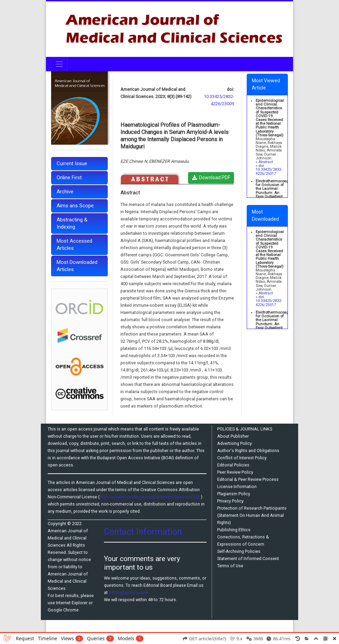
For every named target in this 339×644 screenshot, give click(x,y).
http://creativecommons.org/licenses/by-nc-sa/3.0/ (150, 497)
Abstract (266, 162)
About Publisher (233, 436)
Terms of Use (230, 566)
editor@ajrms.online (128, 592)
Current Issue (72, 163)
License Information (237, 487)
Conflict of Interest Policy (242, 458)
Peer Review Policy (235, 472)
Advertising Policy (235, 443)
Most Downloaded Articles (77, 266)
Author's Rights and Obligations (248, 451)
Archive (65, 192)
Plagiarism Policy (234, 494)
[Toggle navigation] (59, 64)
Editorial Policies (233, 465)
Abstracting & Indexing (72, 223)
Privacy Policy (230, 501)
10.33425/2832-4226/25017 (269, 171)
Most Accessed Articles (74, 245)
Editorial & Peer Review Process (248, 479)
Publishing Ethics (234, 530)
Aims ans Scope (75, 206)
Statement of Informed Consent (248, 558)
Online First (69, 178)
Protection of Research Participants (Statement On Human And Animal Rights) (252, 515)
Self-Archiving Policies (239, 551)
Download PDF (211, 178)
